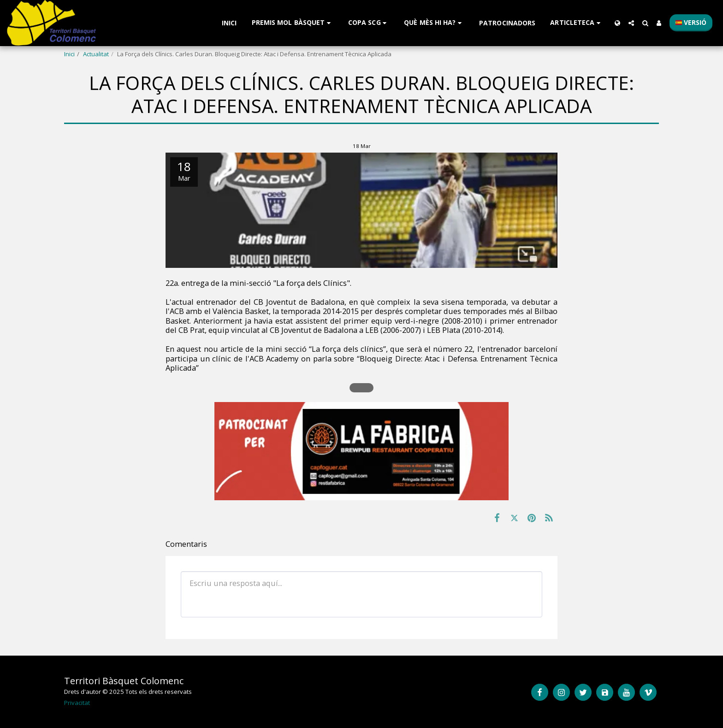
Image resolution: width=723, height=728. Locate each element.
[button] (293, 23)
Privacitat (77, 703)
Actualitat (96, 54)
